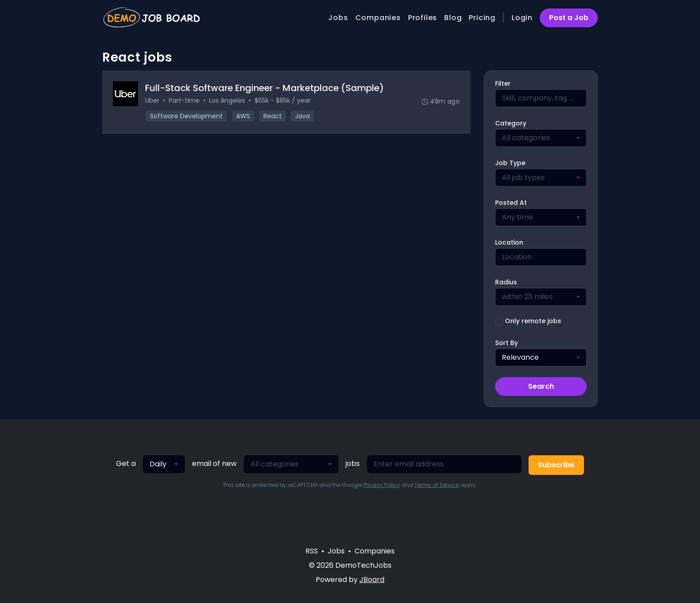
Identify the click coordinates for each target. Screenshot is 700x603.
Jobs (338, 18)
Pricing (482, 18)
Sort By (506, 343)
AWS (243, 116)
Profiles (423, 18)
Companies (378, 18)
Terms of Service (437, 485)
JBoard (372, 580)
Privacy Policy (382, 485)
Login (522, 18)
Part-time (184, 100)
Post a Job (569, 18)
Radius (506, 282)
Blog (453, 18)
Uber (152, 100)
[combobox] (541, 138)
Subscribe (556, 465)
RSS (312, 551)
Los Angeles (227, 100)
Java (302, 116)
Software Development (186, 116)
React (273, 116)
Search (541, 386)
